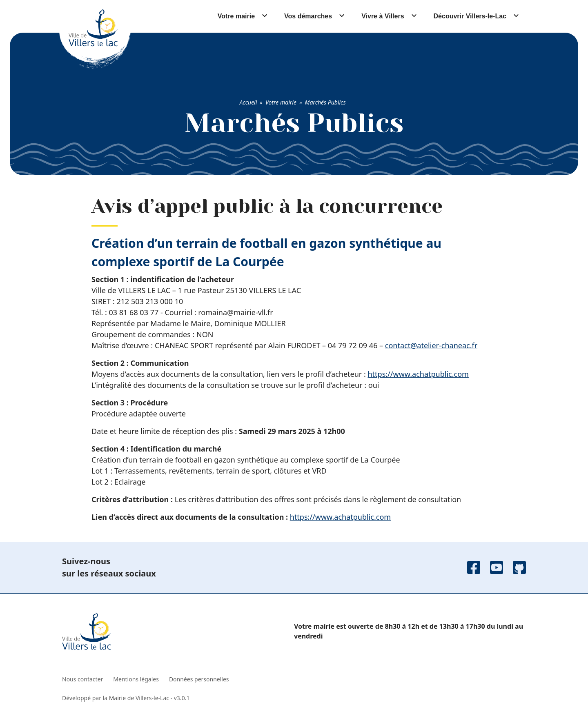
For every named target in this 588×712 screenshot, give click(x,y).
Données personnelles (199, 679)
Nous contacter (82, 679)
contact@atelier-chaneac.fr (431, 345)
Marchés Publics (325, 102)
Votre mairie (236, 16)
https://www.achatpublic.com (418, 374)
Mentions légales (136, 679)
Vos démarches (308, 16)
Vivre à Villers (383, 16)
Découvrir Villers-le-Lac (470, 16)
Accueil (248, 102)
